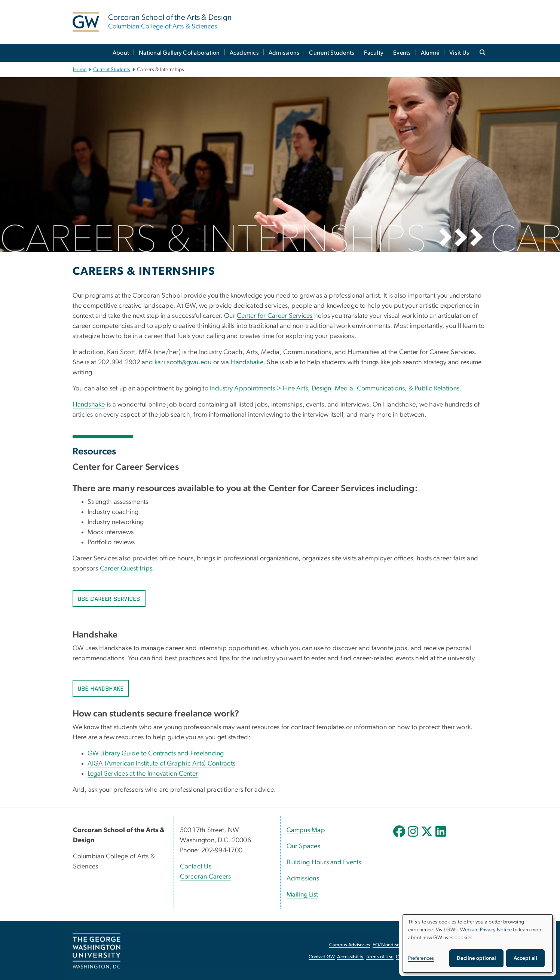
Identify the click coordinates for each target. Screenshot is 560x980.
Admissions (284, 53)
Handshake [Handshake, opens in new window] (247, 362)
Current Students (332, 53)
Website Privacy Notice (486, 930)
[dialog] (478, 944)
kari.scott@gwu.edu (183, 362)
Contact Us (196, 867)
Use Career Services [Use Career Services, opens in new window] (109, 599)
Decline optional (476, 958)
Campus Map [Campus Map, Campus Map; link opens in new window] (306, 830)
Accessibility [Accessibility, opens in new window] (350, 957)
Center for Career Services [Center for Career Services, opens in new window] (275, 316)
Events (402, 53)
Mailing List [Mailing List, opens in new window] (302, 895)
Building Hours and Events (324, 862)
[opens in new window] (400, 837)
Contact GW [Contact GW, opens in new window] (322, 957)
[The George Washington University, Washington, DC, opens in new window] (97, 951)
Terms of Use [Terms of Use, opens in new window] (380, 957)
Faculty (374, 53)
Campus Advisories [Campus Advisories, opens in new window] (350, 945)
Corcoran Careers (206, 877)
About (121, 53)
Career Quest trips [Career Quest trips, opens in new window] (126, 569)
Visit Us (459, 53)
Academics (244, 53)
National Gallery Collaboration (179, 53)
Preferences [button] (421, 958)
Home (80, 70)
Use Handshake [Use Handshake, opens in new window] (101, 689)
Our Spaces (304, 846)
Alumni (430, 53)
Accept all (525, 958)
